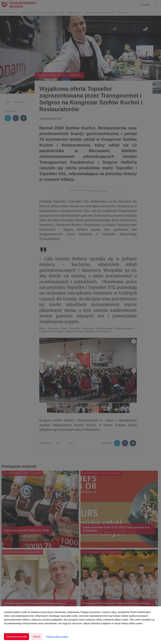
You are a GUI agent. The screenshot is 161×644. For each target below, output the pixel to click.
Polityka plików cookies (57, 637)
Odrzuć (36, 637)
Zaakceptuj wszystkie (17, 637)
